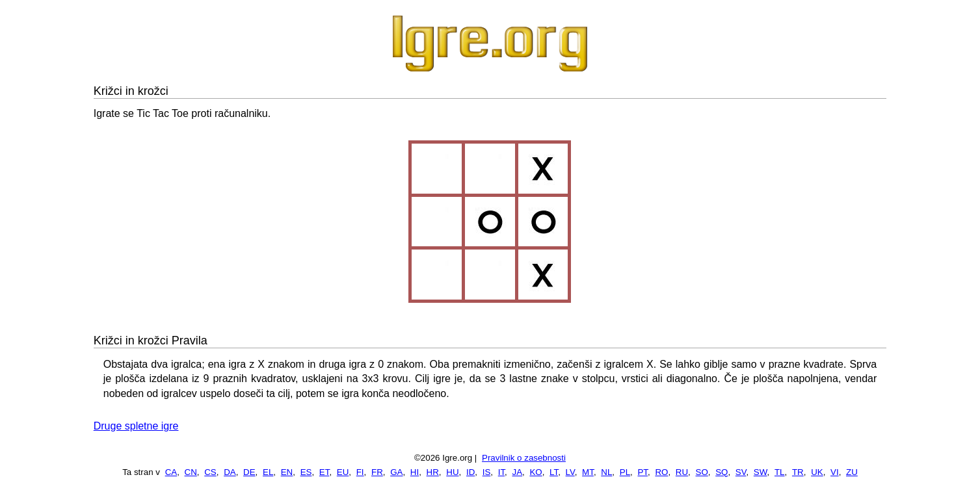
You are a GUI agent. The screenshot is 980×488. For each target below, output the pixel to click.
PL (625, 472)
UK (817, 472)
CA (171, 472)
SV (741, 472)
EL (268, 472)
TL (780, 472)
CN (191, 472)
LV (570, 472)
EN (287, 472)
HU (452, 472)
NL (606, 472)
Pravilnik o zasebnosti (524, 458)
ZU (852, 472)
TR (798, 472)
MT (588, 472)
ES (306, 472)
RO (661, 472)
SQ (722, 472)
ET (324, 472)
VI (835, 472)
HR (433, 472)
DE (249, 472)
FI (360, 472)
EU (343, 472)
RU (682, 472)
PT (642, 472)
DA (230, 472)
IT (501, 472)
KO (536, 472)
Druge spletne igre (136, 426)
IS (487, 472)
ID (470, 472)
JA (517, 472)
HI (415, 472)
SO (702, 472)
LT (554, 472)
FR (377, 472)
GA (396, 472)
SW (761, 472)
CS (210, 472)
